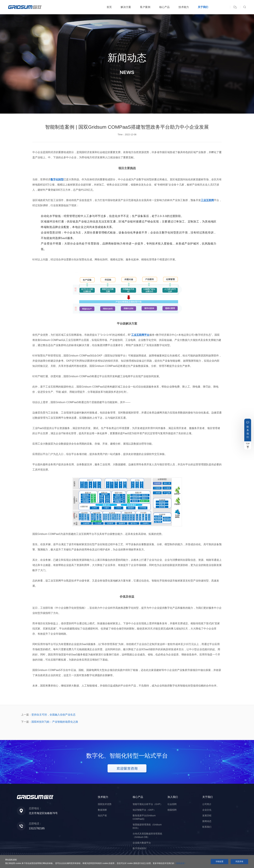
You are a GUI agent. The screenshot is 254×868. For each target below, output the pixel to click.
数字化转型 (57, 179)
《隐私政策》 (180, 863)
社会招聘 (172, 804)
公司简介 (207, 804)
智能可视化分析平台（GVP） (148, 804)
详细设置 (219, 862)
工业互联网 (207, 200)
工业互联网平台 (140, 335)
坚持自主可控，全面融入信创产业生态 (53, 715)
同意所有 (239, 862)
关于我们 (203, 7)
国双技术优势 (105, 804)
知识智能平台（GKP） (144, 810)
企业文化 (207, 810)
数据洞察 (102, 810)
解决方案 (126, 7)
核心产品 (164, 7)
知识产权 (102, 816)
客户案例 (145, 7)
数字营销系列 (139, 848)
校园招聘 (172, 810)
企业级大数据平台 (142, 843)
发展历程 (207, 816)
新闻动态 (207, 821)
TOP (248, 444)
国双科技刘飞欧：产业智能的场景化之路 (55, 722)
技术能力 (184, 7)
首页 (109, 7)
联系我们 (248, 432)
